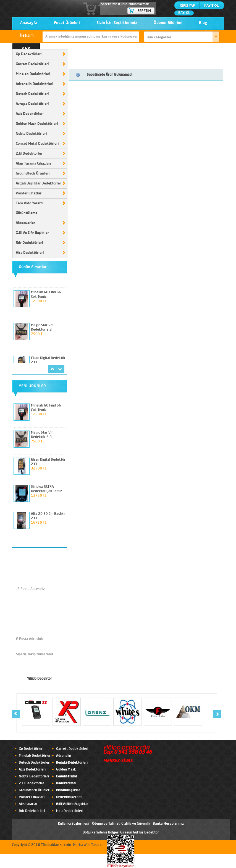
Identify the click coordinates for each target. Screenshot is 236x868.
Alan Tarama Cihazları (33, 164)
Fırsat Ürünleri (67, 23)
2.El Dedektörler (29, 154)
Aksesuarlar (25, 223)
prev (52, 369)
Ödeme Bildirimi (168, 23)
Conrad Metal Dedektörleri (37, 144)
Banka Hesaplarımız (168, 824)
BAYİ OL (184, 13)
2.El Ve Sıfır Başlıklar (32, 233)
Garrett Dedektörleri (32, 64)
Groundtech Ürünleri (33, 174)
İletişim (27, 36)
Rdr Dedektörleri (29, 243)
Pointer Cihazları (29, 193)
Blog (203, 23)
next (60, 369)
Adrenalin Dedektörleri (34, 84)
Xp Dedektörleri (29, 54)
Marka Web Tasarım (88, 845)
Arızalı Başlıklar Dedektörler (38, 184)
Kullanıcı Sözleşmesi (73, 824)
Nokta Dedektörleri (31, 134)
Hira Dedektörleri (30, 253)
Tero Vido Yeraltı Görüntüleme (29, 208)
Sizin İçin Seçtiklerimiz (117, 23)
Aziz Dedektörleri (30, 114)
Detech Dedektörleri (32, 94)
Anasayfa (29, 23)
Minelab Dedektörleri (33, 74)
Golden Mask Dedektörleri (37, 124)
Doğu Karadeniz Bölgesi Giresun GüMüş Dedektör (121, 833)
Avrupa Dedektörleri (32, 104)
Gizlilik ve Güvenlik (136, 824)
